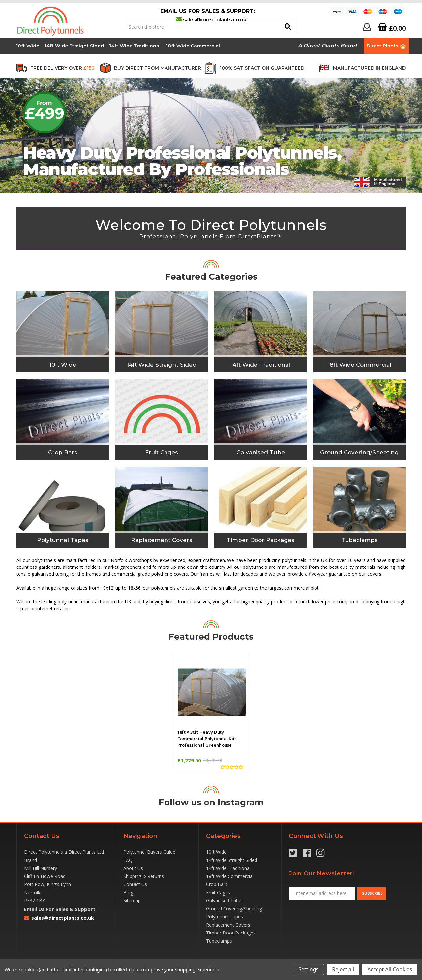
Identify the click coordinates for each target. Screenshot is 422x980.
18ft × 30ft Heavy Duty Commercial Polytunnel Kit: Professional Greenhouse (207, 738)
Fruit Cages (218, 892)
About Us (133, 868)
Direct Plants (386, 46)
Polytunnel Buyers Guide (149, 852)
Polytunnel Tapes (225, 917)
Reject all (343, 969)
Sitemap (132, 900)
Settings (308, 969)
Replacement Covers (228, 925)
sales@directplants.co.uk (215, 20)
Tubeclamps (219, 941)
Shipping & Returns (144, 876)
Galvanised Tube (224, 900)
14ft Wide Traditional (135, 46)
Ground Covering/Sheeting (234, 909)
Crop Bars (217, 884)
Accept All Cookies (390, 969)
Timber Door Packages (231, 933)
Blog (128, 892)
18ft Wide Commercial (193, 46)
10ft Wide (28, 46)
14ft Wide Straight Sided (74, 46)
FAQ (128, 860)
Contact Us (135, 884)
